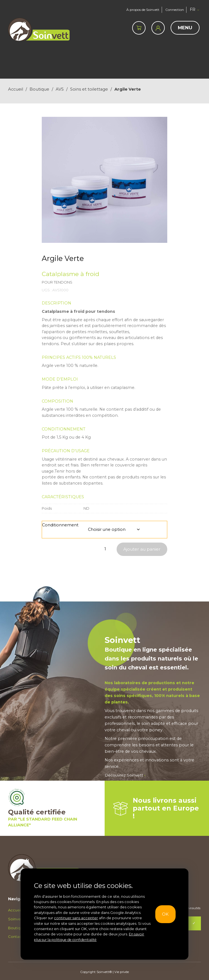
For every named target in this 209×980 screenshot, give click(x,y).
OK (166, 914)
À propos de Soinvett (141, 10)
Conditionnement (60, 525)
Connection (175, 10)
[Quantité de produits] (105, 549)
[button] (196, 10)
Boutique (39, 89)
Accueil (16, 89)
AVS (60, 89)
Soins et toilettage (89, 89)
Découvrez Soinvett (126, 775)
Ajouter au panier (141, 549)
